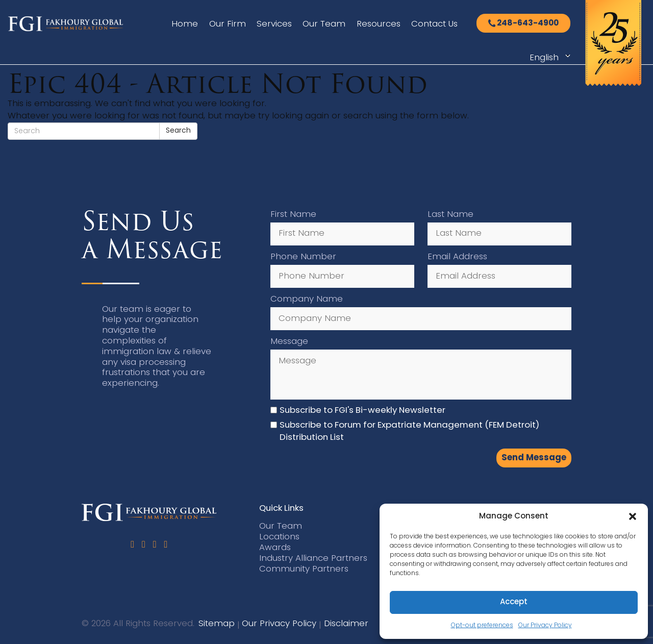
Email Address (457, 257)
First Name (293, 215)
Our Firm (228, 24)
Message (289, 342)
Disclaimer (346, 624)
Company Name (307, 299)
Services (274, 24)
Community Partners (304, 569)
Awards (275, 548)
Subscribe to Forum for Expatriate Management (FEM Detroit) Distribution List (409, 431)
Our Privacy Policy (545, 626)
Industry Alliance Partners (313, 559)
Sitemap (217, 624)
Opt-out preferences (482, 626)
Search (178, 131)
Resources (379, 24)
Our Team (324, 24)
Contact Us (434, 24)
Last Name (450, 215)
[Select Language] (549, 58)
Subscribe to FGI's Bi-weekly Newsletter (362, 411)
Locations (279, 537)
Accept (514, 602)
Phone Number (303, 257)
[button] (633, 516)
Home (185, 24)
